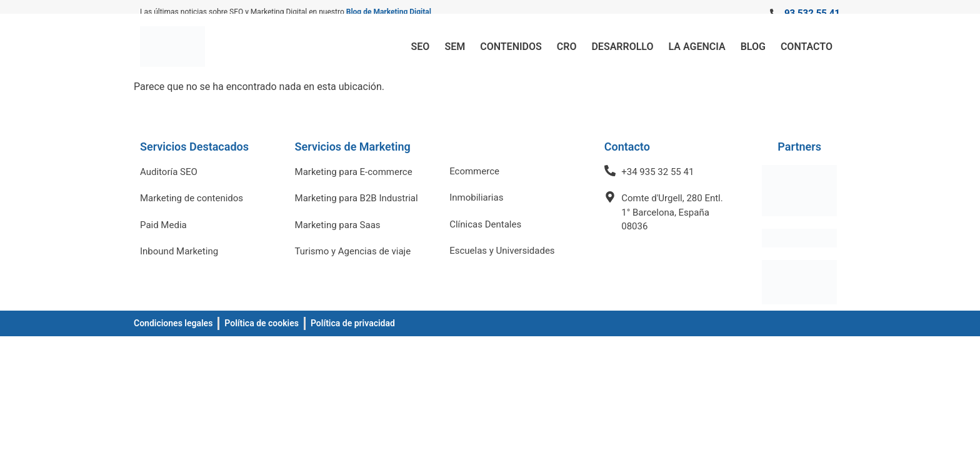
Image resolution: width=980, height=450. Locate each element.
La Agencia (697, 47)
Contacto (807, 47)
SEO (421, 47)
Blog (753, 47)
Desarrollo (622, 47)
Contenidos (511, 47)
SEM (455, 47)
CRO (567, 47)
